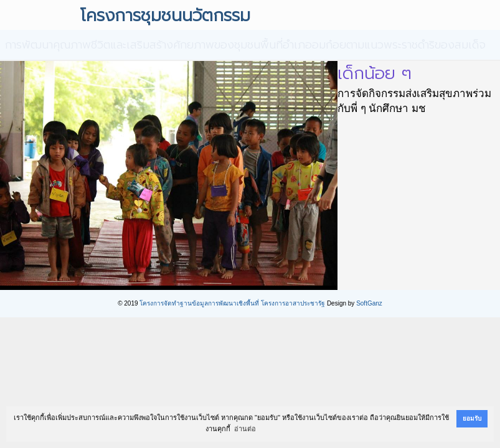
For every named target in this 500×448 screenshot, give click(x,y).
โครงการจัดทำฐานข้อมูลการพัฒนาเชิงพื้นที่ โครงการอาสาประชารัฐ (232, 303)
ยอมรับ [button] (472, 418)
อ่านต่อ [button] (245, 429)
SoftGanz (369, 303)
